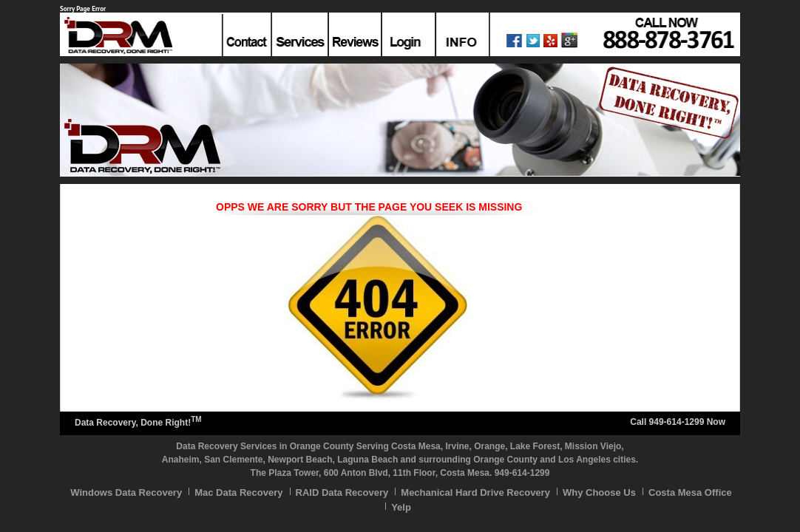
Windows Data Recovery (126, 492)
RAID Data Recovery (342, 492)
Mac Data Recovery (238, 492)
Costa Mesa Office (690, 492)
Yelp (401, 507)
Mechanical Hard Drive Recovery (475, 492)
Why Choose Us (599, 492)
